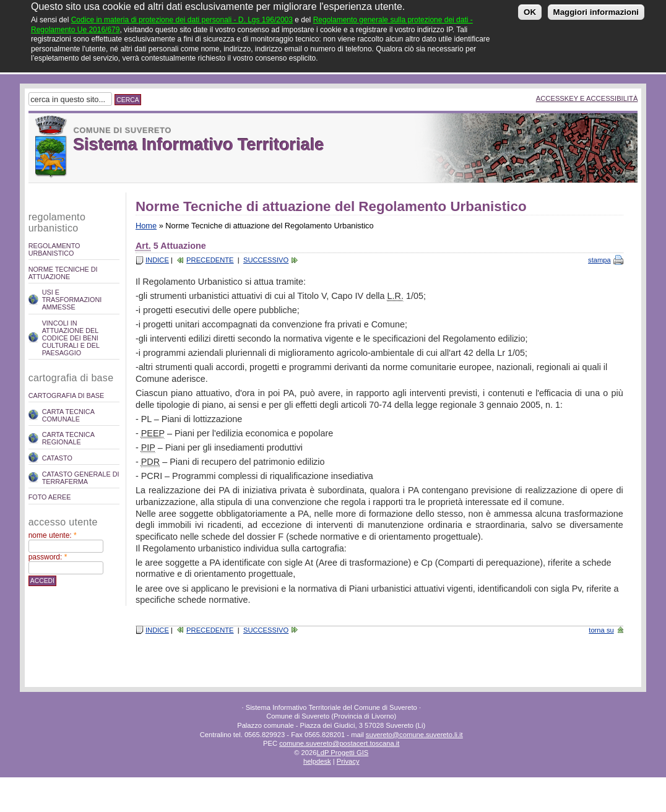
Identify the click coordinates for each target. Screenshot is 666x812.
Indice (157, 260)
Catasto (57, 458)
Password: (48, 557)
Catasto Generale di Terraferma (81, 478)
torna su (601, 630)
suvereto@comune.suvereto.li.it (414, 735)
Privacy (348, 761)
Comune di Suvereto (123, 130)
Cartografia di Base (67, 395)
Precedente (210, 260)
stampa (599, 260)
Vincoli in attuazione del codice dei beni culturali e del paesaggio (71, 338)
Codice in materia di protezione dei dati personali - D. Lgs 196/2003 (182, 15)
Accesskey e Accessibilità (587, 98)
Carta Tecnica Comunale (68, 415)
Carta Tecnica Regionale (68, 438)
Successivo (266, 260)
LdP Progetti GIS (342, 753)
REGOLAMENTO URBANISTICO (54, 249)
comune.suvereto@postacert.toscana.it (339, 743)
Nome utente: (53, 535)
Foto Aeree (50, 497)
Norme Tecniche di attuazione (63, 273)
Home (146, 226)
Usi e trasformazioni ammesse (72, 300)
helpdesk (317, 761)
